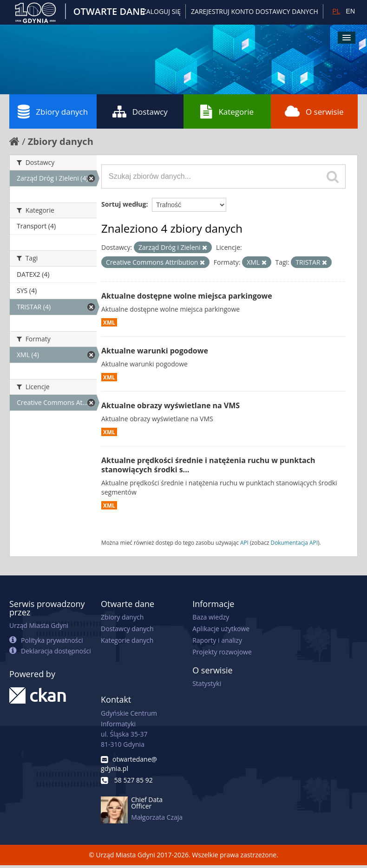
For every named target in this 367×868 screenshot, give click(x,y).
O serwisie (314, 111)
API (244, 542)
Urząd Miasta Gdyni (39, 625)
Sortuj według (124, 204)
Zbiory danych (53, 111)
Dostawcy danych (127, 629)
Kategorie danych (127, 640)
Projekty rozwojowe (222, 652)
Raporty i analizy (217, 640)
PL (336, 11)
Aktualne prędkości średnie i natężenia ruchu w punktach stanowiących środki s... (208, 465)
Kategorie (227, 111)
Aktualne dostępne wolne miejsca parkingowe (187, 296)
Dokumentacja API (295, 542)
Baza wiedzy (211, 617)
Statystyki (207, 683)
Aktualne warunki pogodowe (155, 351)
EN (351, 11)
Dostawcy (140, 111)
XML (109, 322)
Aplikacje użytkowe (221, 629)
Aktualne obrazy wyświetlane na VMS (170, 405)
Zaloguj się (162, 11)
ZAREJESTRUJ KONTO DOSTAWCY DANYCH (255, 11)
